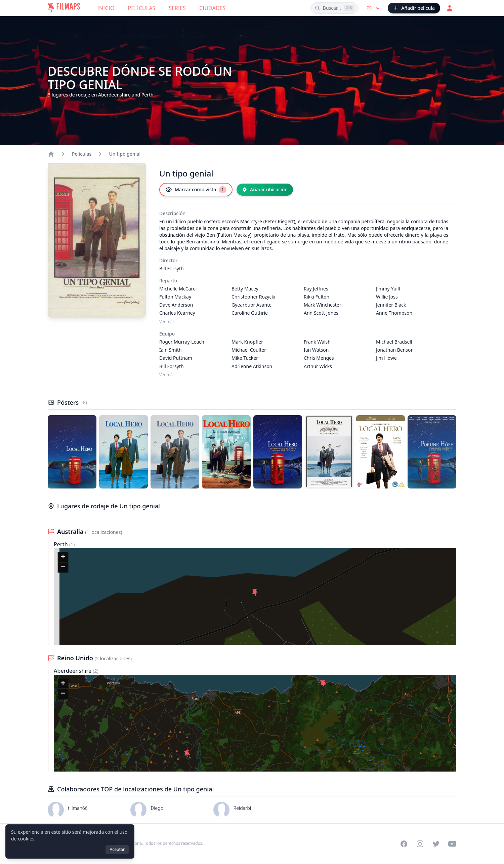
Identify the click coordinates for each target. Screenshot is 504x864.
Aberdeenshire (73, 671)
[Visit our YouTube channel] (452, 844)
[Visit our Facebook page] (404, 844)
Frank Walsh (317, 342)
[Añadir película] (414, 8)
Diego (157, 808)
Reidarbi (242, 808)
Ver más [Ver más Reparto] (167, 322)
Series (177, 8)
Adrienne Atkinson (252, 366)
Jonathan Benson (395, 350)
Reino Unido (76, 658)
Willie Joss (387, 297)
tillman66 (78, 808)
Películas (142, 8)
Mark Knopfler (247, 342)
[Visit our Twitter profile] (436, 844)
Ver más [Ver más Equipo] (167, 375)
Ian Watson (316, 350)
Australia (71, 532)
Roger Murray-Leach (182, 342)
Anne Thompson (394, 313)
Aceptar (117, 849)
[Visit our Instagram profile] (420, 844)
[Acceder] (450, 8)
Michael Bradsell (394, 342)
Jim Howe (386, 358)
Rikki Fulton (317, 297)
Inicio (106, 8)
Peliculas (82, 154)
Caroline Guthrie (250, 313)
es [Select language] (374, 8)
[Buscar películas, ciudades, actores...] (334, 8)
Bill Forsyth (172, 268)
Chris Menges (319, 358)
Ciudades (212, 8)
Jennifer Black (391, 305)
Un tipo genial (125, 154)
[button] (255, 593)
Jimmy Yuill (388, 289)
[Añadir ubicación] (265, 190)
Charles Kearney (177, 313)
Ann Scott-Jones (321, 313)
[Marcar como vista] (196, 190)
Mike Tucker (245, 358)
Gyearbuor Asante (251, 305)
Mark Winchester (322, 305)
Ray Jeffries (316, 289)
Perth (61, 544)
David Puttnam (176, 358)
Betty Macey (245, 289)
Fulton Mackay (175, 297)
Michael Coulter (249, 350)
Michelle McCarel (178, 289)
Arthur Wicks (318, 366)
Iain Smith (171, 350)
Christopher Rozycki (253, 297)
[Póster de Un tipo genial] (72, 452)
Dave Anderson (176, 305)
